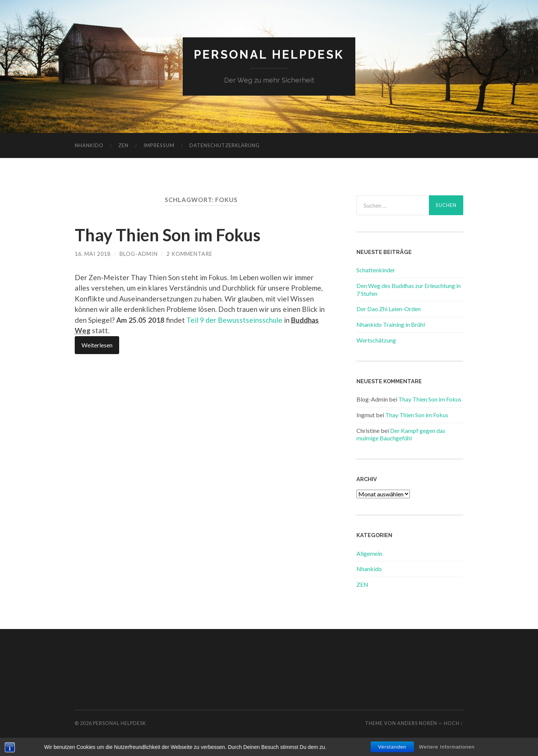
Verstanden (392, 749)
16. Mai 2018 (93, 254)
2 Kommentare (190, 254)
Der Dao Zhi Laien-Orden (389, 309)
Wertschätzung (376, 340)
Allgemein (369, 553)
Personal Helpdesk (269, 54)
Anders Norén (417, 723)
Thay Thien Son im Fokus (168, 235)
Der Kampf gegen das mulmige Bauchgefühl (401, 434)
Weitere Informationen (447, 749)
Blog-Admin (139, 254)
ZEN (123, 145)
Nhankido (89, 145)
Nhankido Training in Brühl (391, 324)
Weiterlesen (97, 345)
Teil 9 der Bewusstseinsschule (234, 320)
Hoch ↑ (454, 723)
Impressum (159, 145)
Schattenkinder (376, 270)
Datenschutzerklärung (225, 145)
